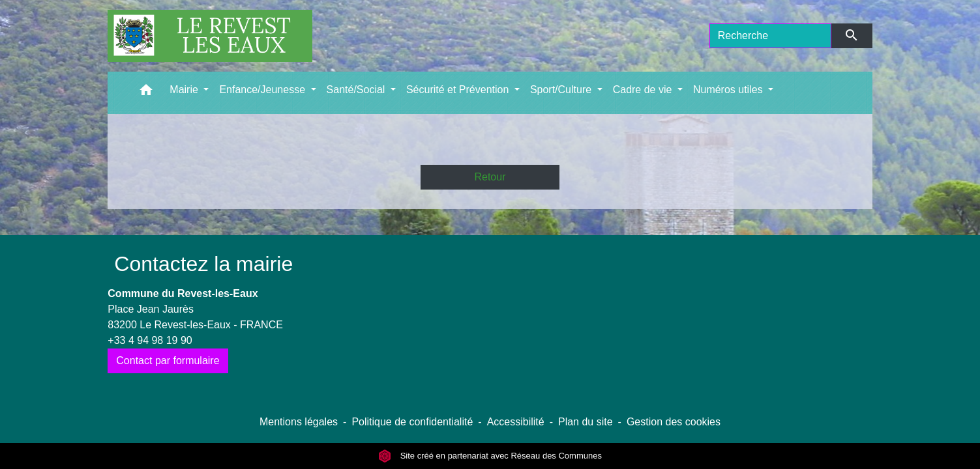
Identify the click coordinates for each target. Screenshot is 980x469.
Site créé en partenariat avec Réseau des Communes (490, 456)
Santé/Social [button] (357, 90)
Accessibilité (516, 422)
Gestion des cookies (674, 422)
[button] (146, 93)
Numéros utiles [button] (729, 90)
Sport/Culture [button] (562, 90)
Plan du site (586, 422)
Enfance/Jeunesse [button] (263, 90)
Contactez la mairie (203, 264)
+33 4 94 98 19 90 (150, 340)
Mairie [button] (185, 90)
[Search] (771, 36)
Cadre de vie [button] (644, 90)
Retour (490, 177)
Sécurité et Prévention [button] (459, 90)
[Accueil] (210, 36)
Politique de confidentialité (412, 422)
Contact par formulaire (168, 361)
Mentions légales (299, 422)
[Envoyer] (852, 36)
